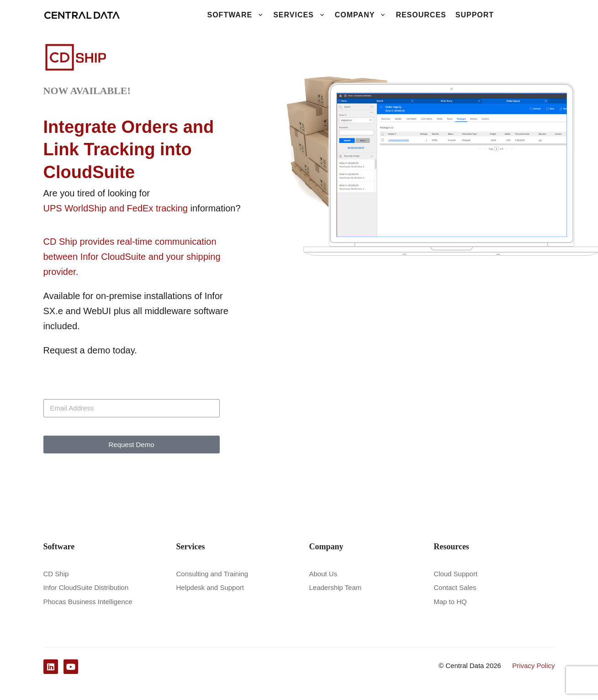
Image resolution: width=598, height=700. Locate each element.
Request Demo (131, 445)
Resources (421, 15)
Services (299, 15)
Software (235, 15)
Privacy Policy (533, 665)
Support (475, 15)
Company (361, 15)
